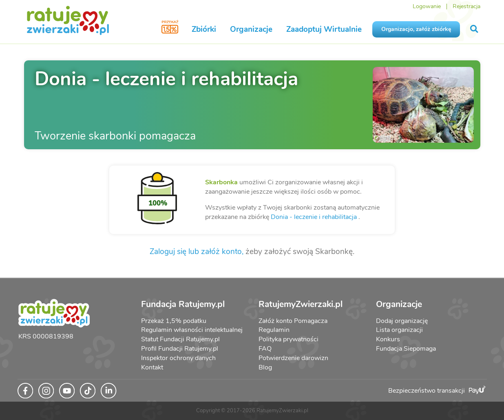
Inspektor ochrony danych (178, 358)
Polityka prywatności (288, 339)
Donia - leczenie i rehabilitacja (314, 217)
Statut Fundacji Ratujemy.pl (180, 339)
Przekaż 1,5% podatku (174, 321)
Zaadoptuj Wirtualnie (324, 29)
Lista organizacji (399, 330)
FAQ (265, 349)
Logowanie (427, 6)
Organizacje (251, 29)
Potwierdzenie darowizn (293, 358)
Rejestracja (466, 6)
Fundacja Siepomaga (406, 349)
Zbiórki (204, 29)
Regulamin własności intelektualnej (192, 330)
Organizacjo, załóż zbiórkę (416, 29)
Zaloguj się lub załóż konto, (197, 252)
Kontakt (152, 367)
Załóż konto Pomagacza (293, 321)
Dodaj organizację (402, 321)
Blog (265, 367)
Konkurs (388, 339)
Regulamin (274, 330)
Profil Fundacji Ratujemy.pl (180, 349)
